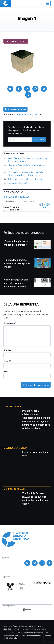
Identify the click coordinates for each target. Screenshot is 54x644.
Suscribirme (39, 140)
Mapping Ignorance (15, 489)
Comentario (10, 323)
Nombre (8, 350)
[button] (10, 89)
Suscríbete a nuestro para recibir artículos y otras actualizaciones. (26, 130)
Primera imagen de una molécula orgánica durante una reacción (16, 283)
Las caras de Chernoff (17, 183)
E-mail (7, 361)
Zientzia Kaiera (12, 407)
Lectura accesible (16, 41)
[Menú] (48, 3)
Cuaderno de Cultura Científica (25, 633)
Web (5, 372)
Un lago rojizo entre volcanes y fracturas (25, 179)
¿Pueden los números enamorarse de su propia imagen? (17, 263)
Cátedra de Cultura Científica (26, 626)
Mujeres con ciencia (15, 448)
